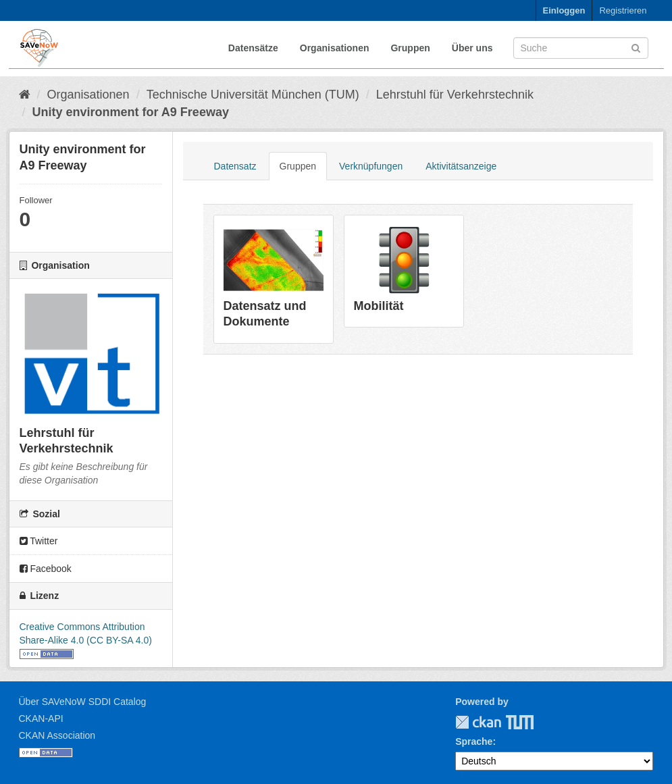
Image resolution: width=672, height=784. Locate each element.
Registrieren (623, 10)
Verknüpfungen (371, 166)
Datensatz (235, 166)
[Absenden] (636, 47)
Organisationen (335, 48)
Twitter (39, 541)
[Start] (25, 95)
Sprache (474, 741)
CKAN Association (57, 735)
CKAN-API (41, 718)
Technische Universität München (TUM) (253, 95)
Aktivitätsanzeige (461, 166)
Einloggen (564, 10)
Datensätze (253, 48)
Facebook (46, 569)
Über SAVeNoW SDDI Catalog (83, 702)
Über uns (472, 48)
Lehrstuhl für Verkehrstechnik (455, 95)
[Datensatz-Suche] (581, 48)
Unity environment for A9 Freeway (131, 112)
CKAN (478, 722)
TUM (511, 722)
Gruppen (410, 48)
